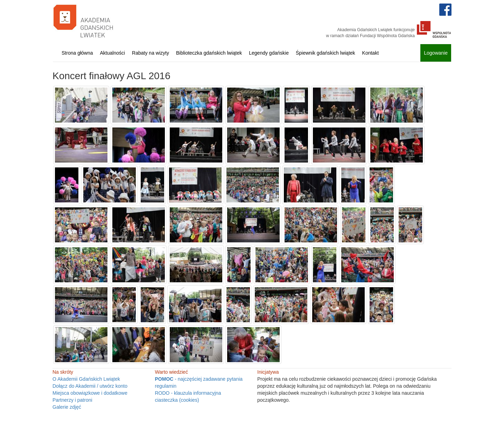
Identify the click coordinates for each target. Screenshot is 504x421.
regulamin (166, 386)
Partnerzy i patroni (72, 400)
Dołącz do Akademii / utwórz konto (90, 386)
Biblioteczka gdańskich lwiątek (209, 53)
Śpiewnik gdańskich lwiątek (325, 53)
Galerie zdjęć (67, 407)
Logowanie (436, 53)
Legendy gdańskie (269, 53)
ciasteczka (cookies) (177, 400)
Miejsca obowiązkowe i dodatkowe (90, 393)
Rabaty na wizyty (150, 53)
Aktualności (113, 53)
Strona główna (77, 53)
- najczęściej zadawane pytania (199, 379)
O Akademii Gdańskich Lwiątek (86, 379)
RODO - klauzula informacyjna (188, 393)
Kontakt (370, 53)
